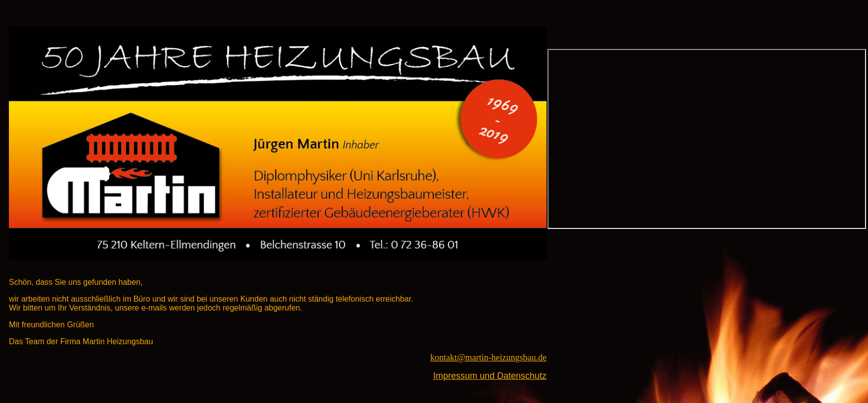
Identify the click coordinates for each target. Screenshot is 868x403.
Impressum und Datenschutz (490, 376)
